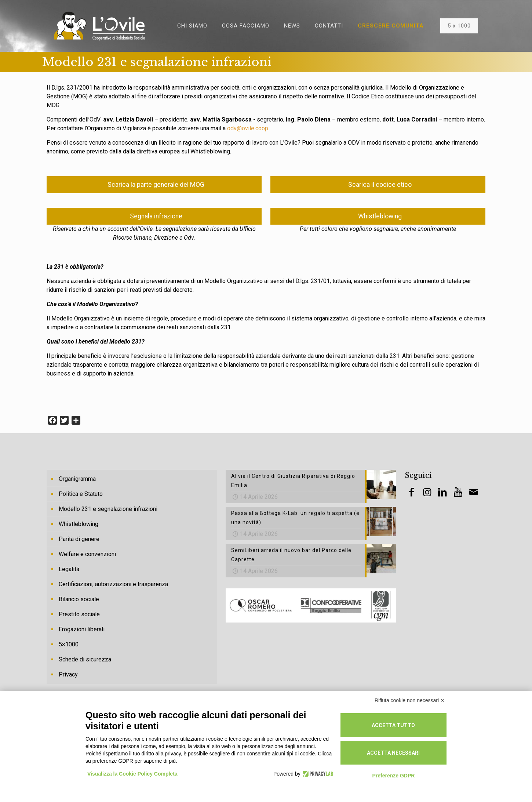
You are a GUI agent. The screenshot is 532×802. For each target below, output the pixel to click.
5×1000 (69, 644)
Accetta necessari (393, 753)
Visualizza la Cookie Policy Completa (132, 774)
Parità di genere (79, 539)
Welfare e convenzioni (87, 554)
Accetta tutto (393, 725)
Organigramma (77, 479)
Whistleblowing (79, 524)
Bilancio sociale (79, 599)
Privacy (68, 674)
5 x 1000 (459, 26)
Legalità (69, 569)
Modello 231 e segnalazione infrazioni (108, 509)
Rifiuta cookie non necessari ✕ (410, 700)
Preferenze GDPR (393, 776)
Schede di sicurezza (85, 659)
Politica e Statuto (81, 494)
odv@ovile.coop (248, 128)
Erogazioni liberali (82, 629)
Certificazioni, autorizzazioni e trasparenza (113, 584)
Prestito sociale (79, 614)
